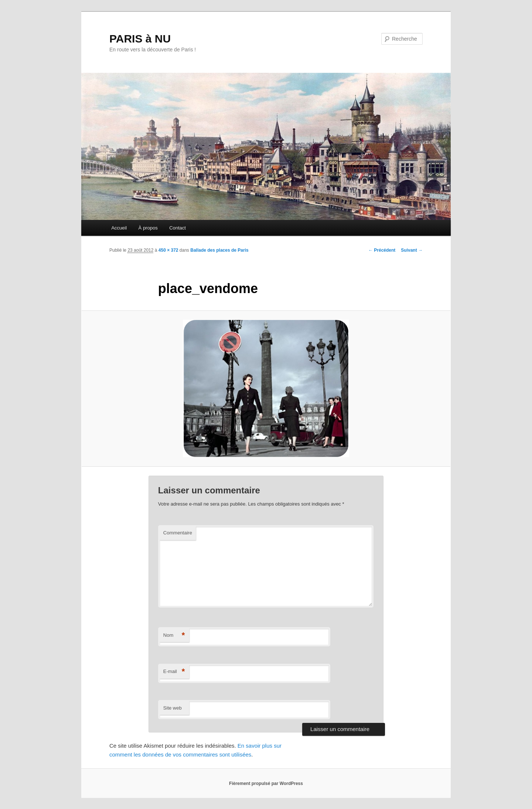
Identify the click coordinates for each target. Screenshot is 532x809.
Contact (178, 228)
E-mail (174, 672)
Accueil (119, 228)
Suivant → (412, 250)
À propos (148, 228)
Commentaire (178, 533)
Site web (173, 708)
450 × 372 (168, 250)
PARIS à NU (140, 39)
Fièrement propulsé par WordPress (266, 783)
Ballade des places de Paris (219, 250)
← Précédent (382, 250)
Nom (174, 635)
